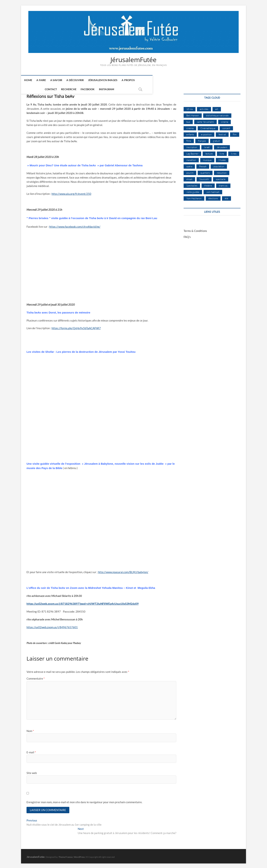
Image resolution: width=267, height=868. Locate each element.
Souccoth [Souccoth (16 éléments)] (204, 178)
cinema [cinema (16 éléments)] (224, 120)
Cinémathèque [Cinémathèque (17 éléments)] (208, 127)
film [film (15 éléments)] (235, 133)
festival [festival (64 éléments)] (222, 133)
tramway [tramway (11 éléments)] (223, 184)
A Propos (132, 80)
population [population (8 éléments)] (219, 165)
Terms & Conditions (195, 229)
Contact (149, 80)
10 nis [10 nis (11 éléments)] (190, 108)
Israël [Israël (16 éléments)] (207, 146)
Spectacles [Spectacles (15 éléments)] (192, 184)
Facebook (186, 80)
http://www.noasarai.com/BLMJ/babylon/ (123, 571)
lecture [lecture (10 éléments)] (209, 152)
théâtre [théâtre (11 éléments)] (208, 184)
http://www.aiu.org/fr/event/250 (71, 192)
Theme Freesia (65, 856)
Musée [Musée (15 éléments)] (222, 158)
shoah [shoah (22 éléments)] (189, 178)
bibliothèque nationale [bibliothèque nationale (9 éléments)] (217, 114)
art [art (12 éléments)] (217, 108)
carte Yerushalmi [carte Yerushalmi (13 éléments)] (205, 120)
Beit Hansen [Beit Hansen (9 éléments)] (193, 114)
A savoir (60, 80)
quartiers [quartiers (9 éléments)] (205, 171)
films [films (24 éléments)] (189, 139)
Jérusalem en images (107, 80)
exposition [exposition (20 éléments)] (206, 133)
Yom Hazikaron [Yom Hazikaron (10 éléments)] (194, 197)
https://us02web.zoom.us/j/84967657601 (52, 626)
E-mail (31, 751)
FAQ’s (187, 235)
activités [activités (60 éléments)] (204, 108)
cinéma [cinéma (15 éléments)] (190, 127)
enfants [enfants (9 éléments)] (190, 133)
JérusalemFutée (133, 60)
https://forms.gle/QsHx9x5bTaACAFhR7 (76, 327)
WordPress (79, 856)
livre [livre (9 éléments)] (222, 152)
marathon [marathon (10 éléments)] (191, 158)
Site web (32, 771)
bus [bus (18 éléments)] (188, 120)
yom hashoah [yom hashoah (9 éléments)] (213, 190)
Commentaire (36, 677)
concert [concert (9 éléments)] (226, 127)
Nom (30, 729)
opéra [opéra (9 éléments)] (189, 165)
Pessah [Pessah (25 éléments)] (203, 165)
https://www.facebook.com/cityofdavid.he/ (75, 225)
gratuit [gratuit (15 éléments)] (216, 139)
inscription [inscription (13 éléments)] (192, 146)
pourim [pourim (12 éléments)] (190, 171)
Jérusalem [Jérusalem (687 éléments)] (222, 146)
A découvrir (79, 80)
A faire (45, 80)
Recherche (167, 80)
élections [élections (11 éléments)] (213, 197)
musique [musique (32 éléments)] (207, 158)
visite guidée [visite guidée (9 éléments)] (193, 190)
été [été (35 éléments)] (226, 197)
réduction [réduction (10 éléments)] (222, 171)
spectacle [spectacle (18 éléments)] (221, 178)
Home (32, 80)
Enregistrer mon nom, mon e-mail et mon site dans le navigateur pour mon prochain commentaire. (84, 801)
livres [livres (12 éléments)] (234, 152)
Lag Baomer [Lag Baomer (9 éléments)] (192, 152)
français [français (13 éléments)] (202, 139)
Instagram (205, 80)
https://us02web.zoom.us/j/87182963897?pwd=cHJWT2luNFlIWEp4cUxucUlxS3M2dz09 (83, 602)
